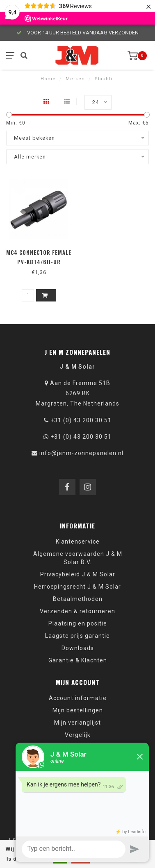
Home (48, 79)
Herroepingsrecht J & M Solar (77, 587)
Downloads (78, 648)
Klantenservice (78, 542)
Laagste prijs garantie (77, 636)
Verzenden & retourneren (77, 611)
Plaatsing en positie (78, 623)
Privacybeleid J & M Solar (78, 574)
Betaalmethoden (78, 599)
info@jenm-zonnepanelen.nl (81, 453)
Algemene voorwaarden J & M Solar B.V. (78, 558)
